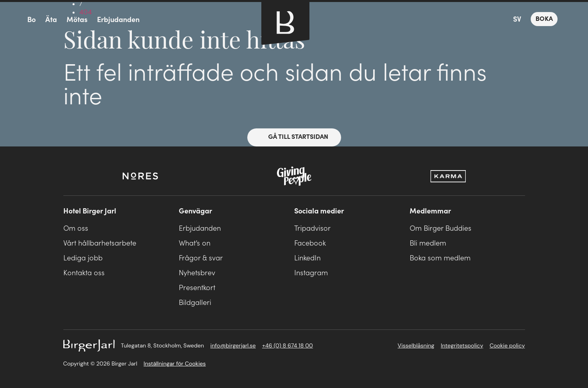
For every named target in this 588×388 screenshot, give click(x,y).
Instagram (311, 273)
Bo (31, 20)
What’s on (195, 243)
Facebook (310, 243)
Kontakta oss (84, 273)
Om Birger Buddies (440, 229)
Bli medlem (428, 243)
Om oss (76, 229)
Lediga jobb (83, 258)
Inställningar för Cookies (175, 364)
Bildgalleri (195, 303)
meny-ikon (13, 20)
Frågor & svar (201, 258)
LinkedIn (307, 258)
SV (517, 19)
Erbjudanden (118, 20)
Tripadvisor (312, 229)
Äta (51, 20)
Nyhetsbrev (197, 273)
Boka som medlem (440, 258)
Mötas (77, 20)
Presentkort (197, 288)
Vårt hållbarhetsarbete (100, 243)
